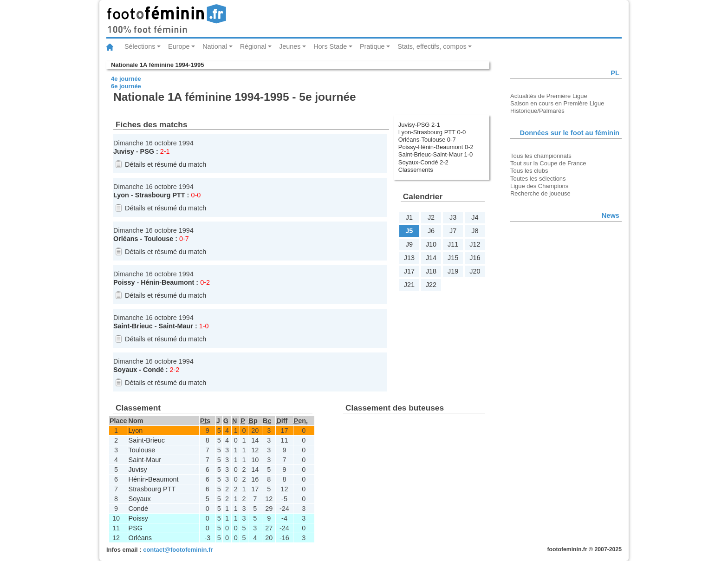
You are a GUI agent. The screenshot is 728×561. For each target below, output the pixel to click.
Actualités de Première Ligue (549, 96)
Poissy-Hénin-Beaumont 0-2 (436, 147)
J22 (431, 285)
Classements (416, 170)
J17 (409, 271)
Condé (153, 370)
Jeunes (290, 46)
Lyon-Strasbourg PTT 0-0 (432, 132)
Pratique (372, 46)
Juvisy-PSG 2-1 (419, 125)
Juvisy (124, 151)
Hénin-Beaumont (167, 282)
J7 (453, 231)
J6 (431, 231)
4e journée (126, 79)
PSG (147, 151)
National (215, 46)
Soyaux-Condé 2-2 (423, 162)
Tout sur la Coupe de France (548, 163)
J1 (409, 217)
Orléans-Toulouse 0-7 (427, 140)
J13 (409, 258)
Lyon (121, 195)
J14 (431, 258)
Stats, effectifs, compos (432, 46)
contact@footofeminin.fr (178, 550)
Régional (253, 46)
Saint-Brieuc (133, 326)
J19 (453, 271)
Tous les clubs (529, 171)
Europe (179, 46)
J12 (475, 244)
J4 (475, 217)
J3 (453, 217)
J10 (431, 244)
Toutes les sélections (538, 179)
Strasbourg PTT (160, 195)
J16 (475, 258)
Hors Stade (330, 46)
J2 (431, 217)
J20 (475, 271)
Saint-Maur (176, 326)
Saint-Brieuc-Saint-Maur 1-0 (436, 154)
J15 (453, 258)
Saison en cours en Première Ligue (557, 103)
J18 (431, 271)
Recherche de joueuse (540, 193)
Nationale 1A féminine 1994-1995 (157, 65)
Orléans (126, 239)
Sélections (140, 46)
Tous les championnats (541, 156)
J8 (475, 231)
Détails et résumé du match (166, 164)
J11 (453, 244)
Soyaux (125, 370)
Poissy (124, 282)
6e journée (126, 86)
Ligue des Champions (539, 186)
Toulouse (159, 239)
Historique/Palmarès (537, 111)
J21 (409, 285)
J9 (409, 244)
